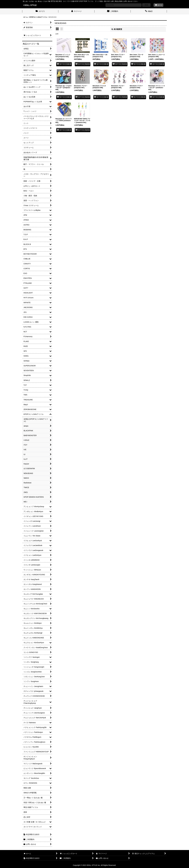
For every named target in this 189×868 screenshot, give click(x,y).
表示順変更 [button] (117, 29)
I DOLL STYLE (30, 5)
